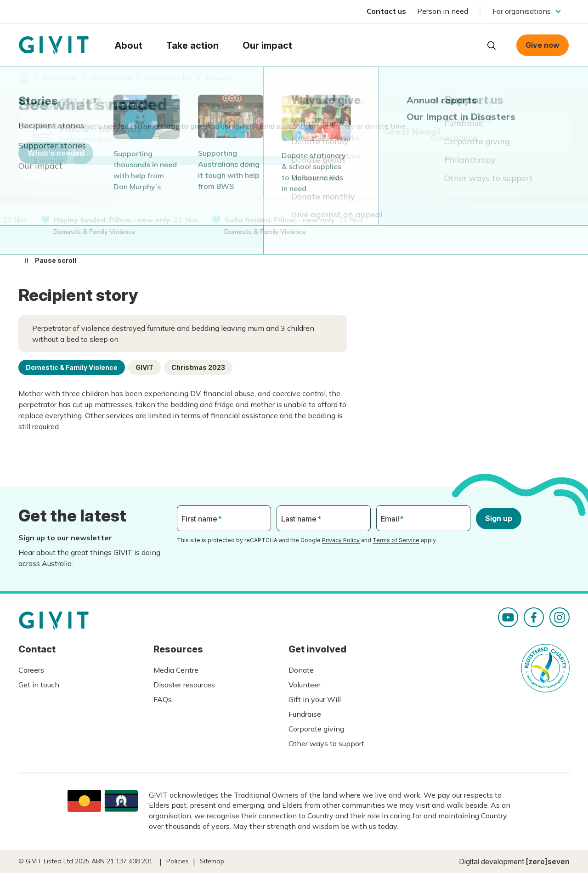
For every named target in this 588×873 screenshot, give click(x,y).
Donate (301, 670)
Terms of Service (396, 540)
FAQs (163, 699)
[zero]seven (548, 862)
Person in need (443, 11)
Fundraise (305, 714)
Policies (178, 861)
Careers (31, 670)
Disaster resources (184, 685)
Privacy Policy (341, 540)
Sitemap (212, 861)
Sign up (499, 518)
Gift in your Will (315, 699)
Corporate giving (316, 729)
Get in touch (39, 685)
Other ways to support (326, 743)
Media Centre (176, 670)
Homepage (54, 45)
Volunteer (305, 685)
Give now (543, 45)
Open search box (492, 45)
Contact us (386, 11)
